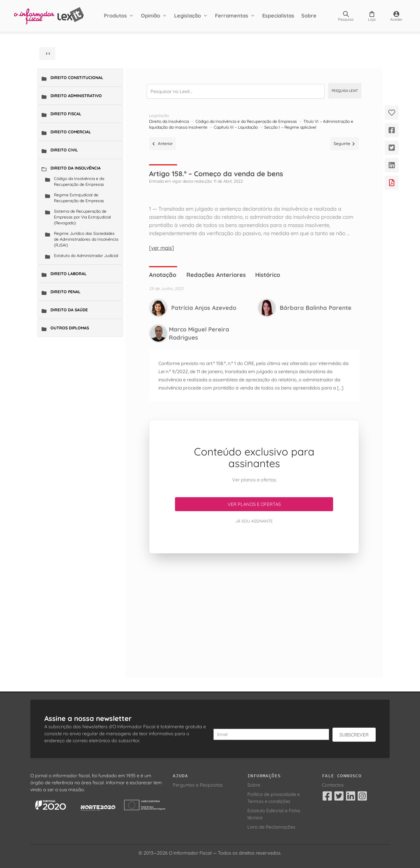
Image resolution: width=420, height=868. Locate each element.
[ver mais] (161, 248)
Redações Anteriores (216, 275)
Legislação (188, 16)
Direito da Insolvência (76, 168)
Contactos (333, 785)
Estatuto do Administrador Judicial (86, 256)
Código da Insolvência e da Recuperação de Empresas (79, 181)
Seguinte (345, 144)
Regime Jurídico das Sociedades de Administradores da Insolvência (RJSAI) (86, 239)
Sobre (309, 16)
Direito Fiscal (66, 114)
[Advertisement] (254, 608)
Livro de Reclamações (271, 827)
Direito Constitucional (77, 78)
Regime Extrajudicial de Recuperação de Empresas (79, 198)
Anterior (163, 144)
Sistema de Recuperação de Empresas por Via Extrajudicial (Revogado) (82, 217)
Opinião (150, 16)
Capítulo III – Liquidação (236, 127)
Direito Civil (64, 150)
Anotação (163, 275)
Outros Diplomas (70, 328)
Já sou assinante (254, 521)
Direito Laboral (69, 274)
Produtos (115, 16)
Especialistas (278, 16)
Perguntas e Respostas (198, 785)
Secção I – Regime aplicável (290, 127)
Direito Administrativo (76, 96)
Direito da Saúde (69, 310)
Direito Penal (65, 292)
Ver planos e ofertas (254, 504)
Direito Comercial (71, 132)
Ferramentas (232, 16)
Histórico (268, 275)
